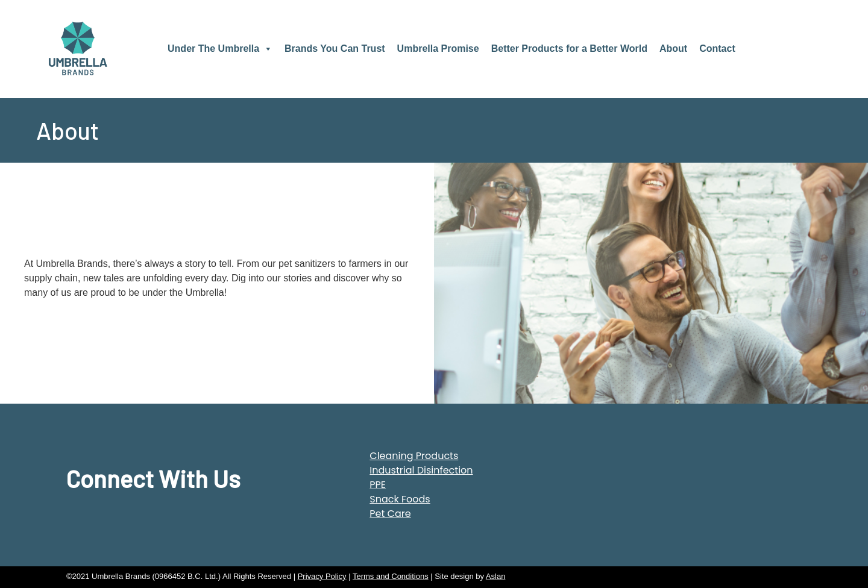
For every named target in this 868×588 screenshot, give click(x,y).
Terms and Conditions (391, 576)
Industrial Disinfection (421, 470)
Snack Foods (400, 499)
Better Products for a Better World (569, 48)
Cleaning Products (414, 456)
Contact (717, 48)
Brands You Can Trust (335, 48)
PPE (378, 485)
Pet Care (390, 514)
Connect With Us (153, 478)
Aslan (496, 576)
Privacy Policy (322, 576)
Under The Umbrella (220, 48)
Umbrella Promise (438, 48)
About (673, 48)
